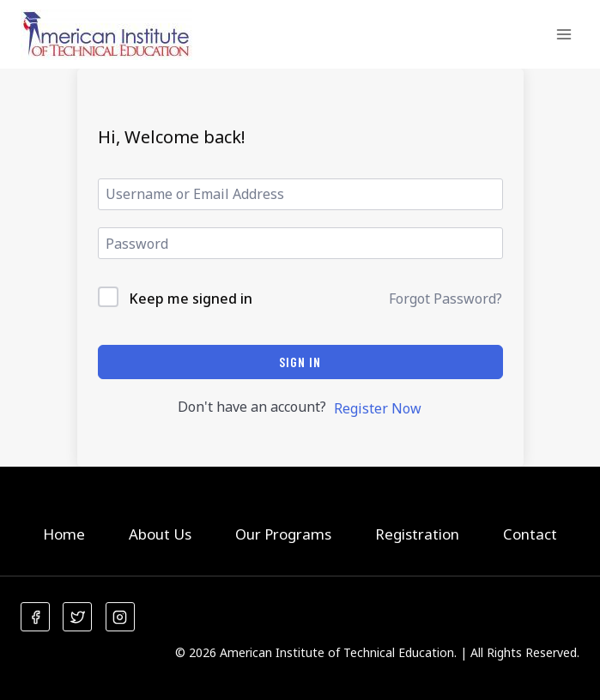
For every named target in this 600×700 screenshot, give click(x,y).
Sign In (300, 362)
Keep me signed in (191, 299)
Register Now (378, 408)
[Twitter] (77, 617)
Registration (417, 534)
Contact (530, 534)
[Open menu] (564, 34)
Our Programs (283, 534)
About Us (160, 534)
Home (64, 534)
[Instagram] (120, 617)
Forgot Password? (445, 299)
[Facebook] (35, 617)
